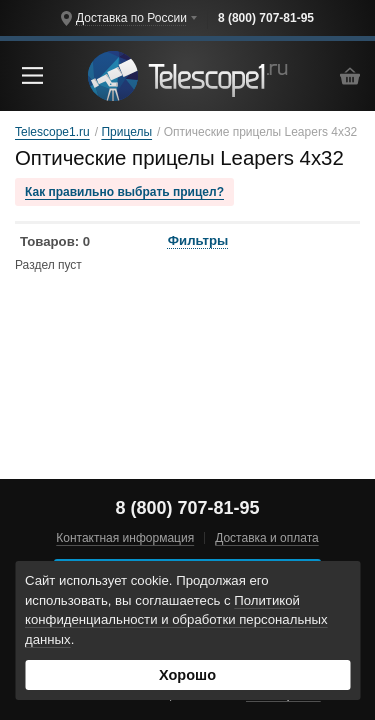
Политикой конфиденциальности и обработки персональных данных (176, 620)
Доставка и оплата (267, 538)
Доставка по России (131, 18)
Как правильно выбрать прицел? (124, 192)
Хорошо (187, 675)
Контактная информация (125, 538)
